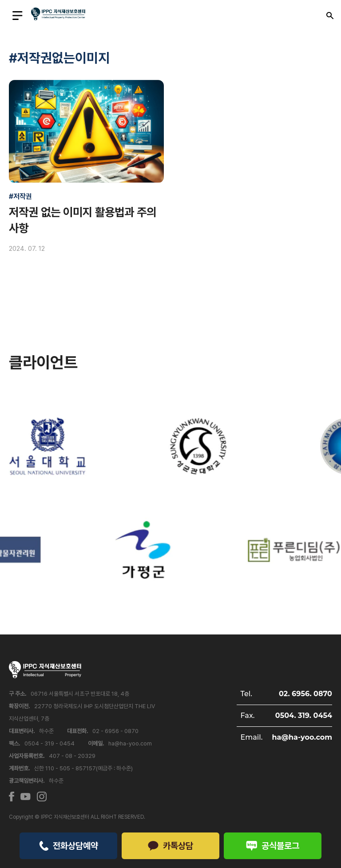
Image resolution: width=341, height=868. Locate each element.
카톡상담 (170, 846)
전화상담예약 (69, 846)
